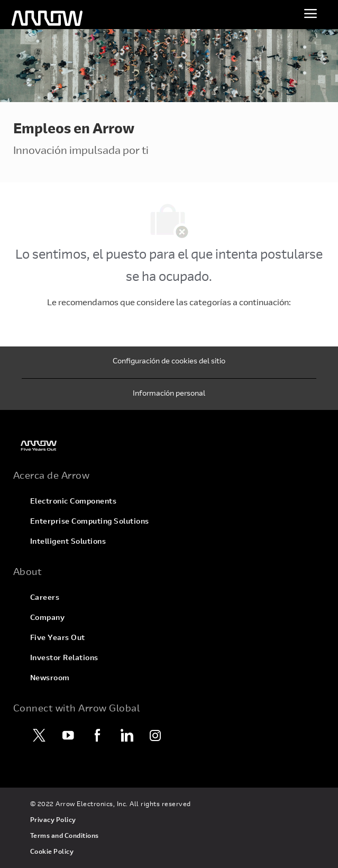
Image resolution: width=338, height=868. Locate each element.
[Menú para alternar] (310, 13)
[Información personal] (169, 395)
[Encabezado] (47, 19)
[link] (169, 446)
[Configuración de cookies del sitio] (169, 362)
